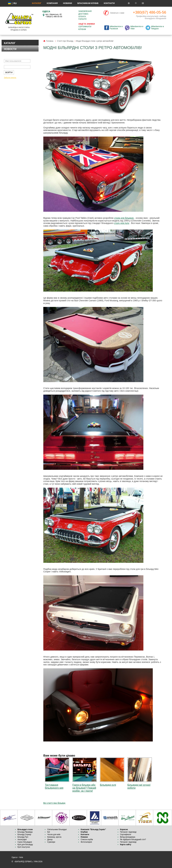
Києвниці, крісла (54, 837)
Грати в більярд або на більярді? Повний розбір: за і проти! (85, 775)
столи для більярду (124, 218)
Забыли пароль (10, 78)
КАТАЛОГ (37, 3)
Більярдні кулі (112, 772)
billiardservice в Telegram (157, 28)
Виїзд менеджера (128, 837)
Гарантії (82, 19)
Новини (67, 3)
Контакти (109, 3)
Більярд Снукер (24, 834)
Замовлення (85, 11)
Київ (21, 857)
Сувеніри (51, 842)
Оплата (82, 17)
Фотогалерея (86, 842)
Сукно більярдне (25, 842)
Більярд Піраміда (25, 832)
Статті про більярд (65, 41)
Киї (49, 832)
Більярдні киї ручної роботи (140, 773)
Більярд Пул (23, 837)
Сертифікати (85, 27)
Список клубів (87, 839)
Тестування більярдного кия (57, 773)
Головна (50, 41)
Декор (50, 839)
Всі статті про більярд (54, 803)
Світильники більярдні (57, 829)
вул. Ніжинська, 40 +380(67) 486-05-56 (54, 16)
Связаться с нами (117, 13)
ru (15, 3)
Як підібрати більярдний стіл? (133, 839)
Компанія (52, 3)
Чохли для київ (54, 834)
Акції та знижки (87, 24)
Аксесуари (22, 839)
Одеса (14, 857)
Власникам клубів (88, 3)
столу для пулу (122, 223)
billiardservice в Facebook (116, 28)
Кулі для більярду (25, 845)
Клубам (82, 29)
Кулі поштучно (24, 847)
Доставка (83, 14)
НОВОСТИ (10, 49)
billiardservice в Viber (137, 28)
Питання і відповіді (128, 832)
